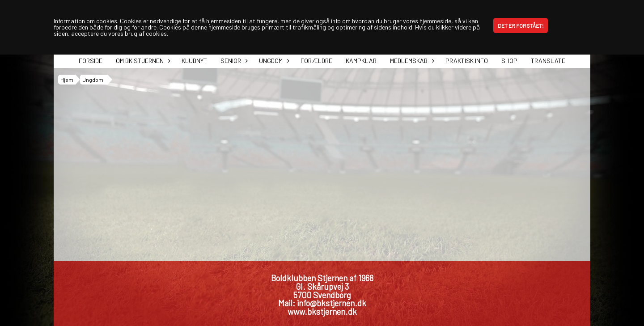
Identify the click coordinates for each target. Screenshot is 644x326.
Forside (91, 61)
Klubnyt (194, 61)
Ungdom (273, 61)
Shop (509, 61)
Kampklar (361, 61)
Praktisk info (467, 61)
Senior (233, 61)
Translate (548, 61)
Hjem (67, 80)
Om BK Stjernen (142, 61)
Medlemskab (411, 61)
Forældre (316, 61)
